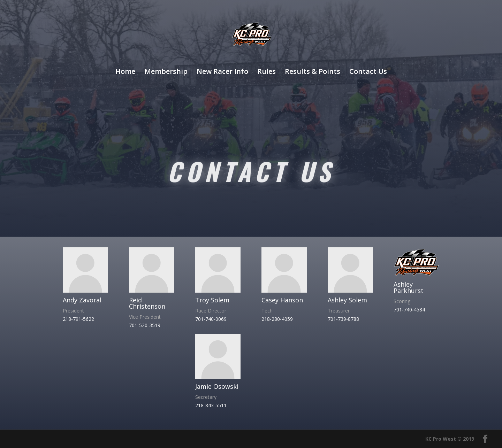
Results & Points (313, 72)
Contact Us (368, 72)
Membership (166, 72)
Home (125, 72)
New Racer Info (222, 72)
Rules (267, 72)
